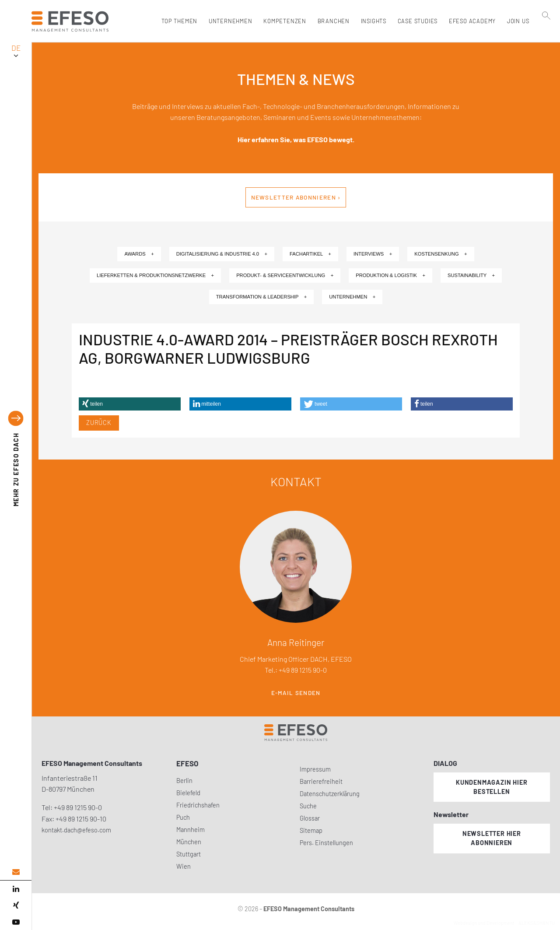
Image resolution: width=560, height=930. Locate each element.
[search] (546, 40)
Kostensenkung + (441, 254)
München (189, 842)
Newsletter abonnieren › (296, 197)
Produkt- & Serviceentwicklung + (285, 275)
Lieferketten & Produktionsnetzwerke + (155, 275)
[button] (130, 404)
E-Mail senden (296, 693)
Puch (183, 817)
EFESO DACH (16, 469)
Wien (184, 866)
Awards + (139, 254)
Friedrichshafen (198, 805)
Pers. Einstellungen (326, 843)
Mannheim (191, 830)
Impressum (315, 769)
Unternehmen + (352, 297)
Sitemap (311, 830)
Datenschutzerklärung (330, 794)
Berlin (184, 781)
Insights (371, 21)
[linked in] (16, 889)
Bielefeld (188, 793)
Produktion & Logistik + (390, 275)
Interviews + (373, 254)
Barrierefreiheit (321, 781)
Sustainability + (471, 275)
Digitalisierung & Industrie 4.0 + (222, 254)
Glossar (310, 818)
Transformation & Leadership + (262, 297)
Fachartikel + (310, 254)
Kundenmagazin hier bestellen (492, 787)
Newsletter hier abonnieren (492, 838)
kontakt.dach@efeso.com (76, 830)
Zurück (99, 423)
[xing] (16, 905)
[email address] (16, 872)
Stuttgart (189, 854)
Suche (308, 806)
